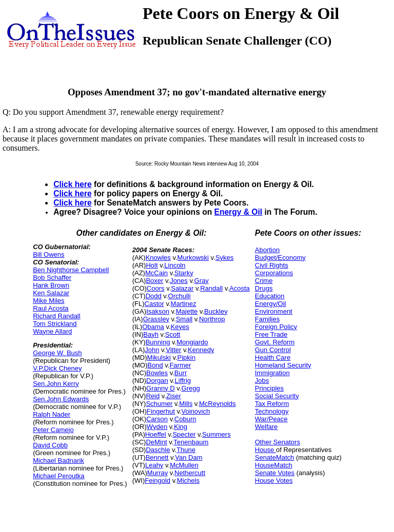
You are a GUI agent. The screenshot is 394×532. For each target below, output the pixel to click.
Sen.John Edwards (61, 399)
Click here (73, 184)
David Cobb (50, 445)
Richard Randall (57, 316)
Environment (274, 311)
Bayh (151, 334)
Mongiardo (192, 342)
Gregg (191, 388)
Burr (181, 373)
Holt (152, 265)
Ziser (174, 396)
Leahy (154, 465)
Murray (157, 473)
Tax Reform (272, 404)
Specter (184, 434)
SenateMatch (275, 457)
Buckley (216, 311)
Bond (155, 365)
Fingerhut (161, 411)
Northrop (212, 319)
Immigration (272, 373)
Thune (186, 450)
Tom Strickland (55, 324)
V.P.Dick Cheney (57, 368)
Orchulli (180, 296)
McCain (156, 273)
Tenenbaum (191, 442)
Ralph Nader (52, 414)
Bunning (158, 342)
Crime (264, 281)
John (152, 350)
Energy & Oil (239, 212)
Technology (272, 411)
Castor (154, 304)
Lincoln (175, 265)
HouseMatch (274, 465)
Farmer (180, 365)
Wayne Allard (52, 331)
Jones (179, 281)
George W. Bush (57, 353)
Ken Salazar (51, 293)
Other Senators (278, 442)
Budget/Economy (280, 258)
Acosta (240, 288)
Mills (186, 404)
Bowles (157, 373)
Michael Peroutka (58, 476)
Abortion (267, 250)
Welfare (267, 427)
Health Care (273, 357)
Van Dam (189, 457)
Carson (157, 419)
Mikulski (159, 357)
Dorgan (157, 381)
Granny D (161, 388)
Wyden (157, 427)
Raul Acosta (51, 308)
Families (267, 319)
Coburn (185, 419)
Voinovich (196, 411)
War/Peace (271, 419)
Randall (211, 288)
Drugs (264, 288)
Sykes (224, 258)
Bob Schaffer (52, 278)
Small (184, 319)
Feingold (157, 480)
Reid (153, 396)
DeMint (156, 442)
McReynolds (218, 404)
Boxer (154, 281)
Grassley (156, 319)
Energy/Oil (271, 304)
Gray (202, 281)
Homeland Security (283, 365)
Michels (188, 480)
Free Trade (271, 334)
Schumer (159, 404)
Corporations (274, 273)
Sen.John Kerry (56, 384)
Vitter (173, 350)
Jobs (262, 381)
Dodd (154, 296)
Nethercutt (190, 473)
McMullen (184, 465)
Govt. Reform (275, 342)
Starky (184, 273)
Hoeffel (156, 434)
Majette (187, 311)
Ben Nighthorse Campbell (71, 270)
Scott (173, 334)
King (181, 427)
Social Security (277, 396)
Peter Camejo (53, 430)
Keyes (180, 327)
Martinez (184, 304)
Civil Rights (272, 265)
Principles (269, 388)
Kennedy (201, 350)
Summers (216, 434)
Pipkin (186, 357)
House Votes (274, 480)
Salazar (182, 288)
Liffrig (183, 381)
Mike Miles (48, 301)
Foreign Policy (276, 327)
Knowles (158, 258)
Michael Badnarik (58, 461)
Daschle (158, 450)
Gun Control (273, 350)
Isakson (158, 311)
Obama (153, 327)
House (265, 450)
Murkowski (193, 258)
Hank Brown (51, 285)
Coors (156, 288)
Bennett (157, 457)
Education (270, 296)
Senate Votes (275, 473)
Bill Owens (48, 254)
